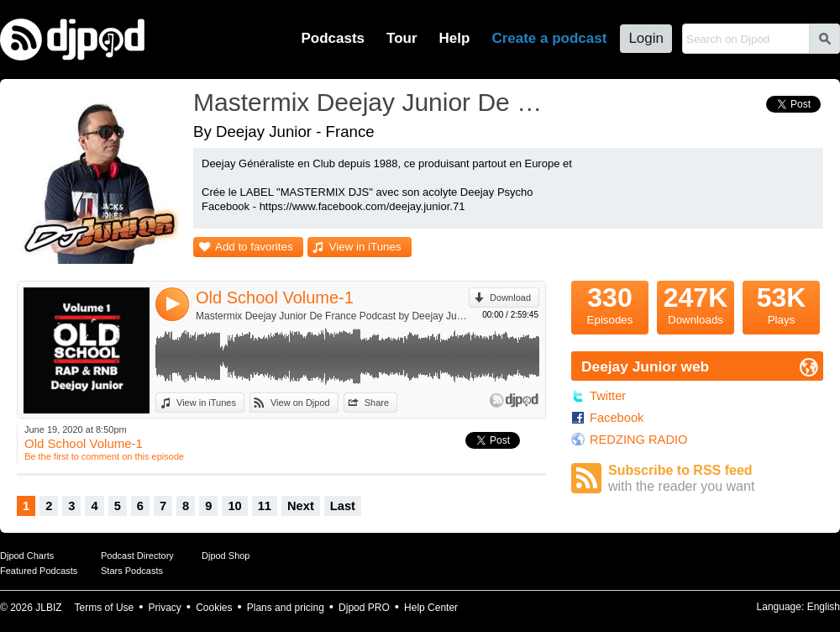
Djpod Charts (27, 556)
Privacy (165, 608)
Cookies (214, 608)
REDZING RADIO (638, 440)
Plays (781, 303)
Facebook (617, 418)
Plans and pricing (286, 608)
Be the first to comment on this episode (104, 456)
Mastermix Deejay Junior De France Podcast (374, 102)
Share (377, 403)
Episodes (610, 303)
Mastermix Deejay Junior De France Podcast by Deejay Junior (332, 316)
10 (234, 506)
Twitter (608, 396)
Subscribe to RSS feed (716, 479)
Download (510, 298)
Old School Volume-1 (275, 298)
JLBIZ (48, 608)
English (824, 607)
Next (301, 506)
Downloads (696, 303)
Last (343, 506)
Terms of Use (105, 608)
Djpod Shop (226, 556)
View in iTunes (365, 247)
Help (455, 38)
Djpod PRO (364, 608)
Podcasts (333, 38)
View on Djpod (300, 403)
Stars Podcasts (132, 571)
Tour (402, 38)
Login (646, 38)
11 (265, 506)
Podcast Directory (137, 556)
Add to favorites (254, 247)
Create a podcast (549, 38)
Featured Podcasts (39, 571)
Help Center (431, 608)
